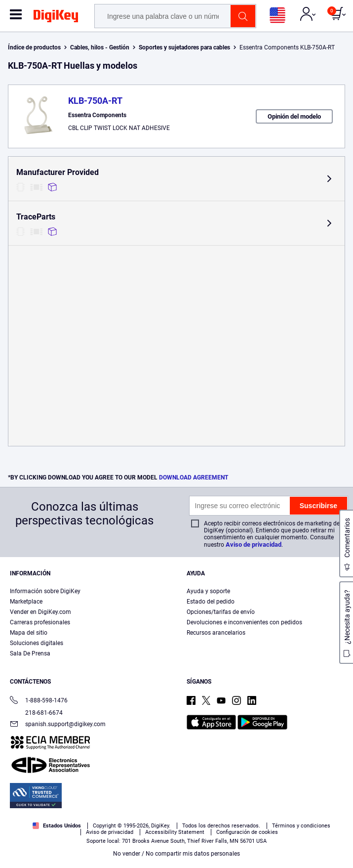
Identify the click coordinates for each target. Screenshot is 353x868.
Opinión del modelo (294, 116)
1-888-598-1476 (39, 701)
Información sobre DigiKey (45, 591)
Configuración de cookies (247, 832)
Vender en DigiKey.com (40, 612)
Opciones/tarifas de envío (221, 612)
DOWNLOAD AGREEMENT (194, 477)
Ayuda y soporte (208, 591)
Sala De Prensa (30, 653)
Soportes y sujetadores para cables (184, 47)
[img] (56, 18)
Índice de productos (34, 47)
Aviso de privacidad (254, 544)
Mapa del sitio (29, 633)
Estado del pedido (211, 602)
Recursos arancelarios (216, 633)
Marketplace (26, 602)
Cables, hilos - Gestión (100, 47)
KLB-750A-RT (95, 101)
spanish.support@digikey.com (58, 725)
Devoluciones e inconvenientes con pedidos (244, 622)
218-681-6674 (36, 713)
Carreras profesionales (40, 622)
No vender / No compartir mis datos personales (176, 854)
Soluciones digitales (37, 643)
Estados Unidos (57, 826)
